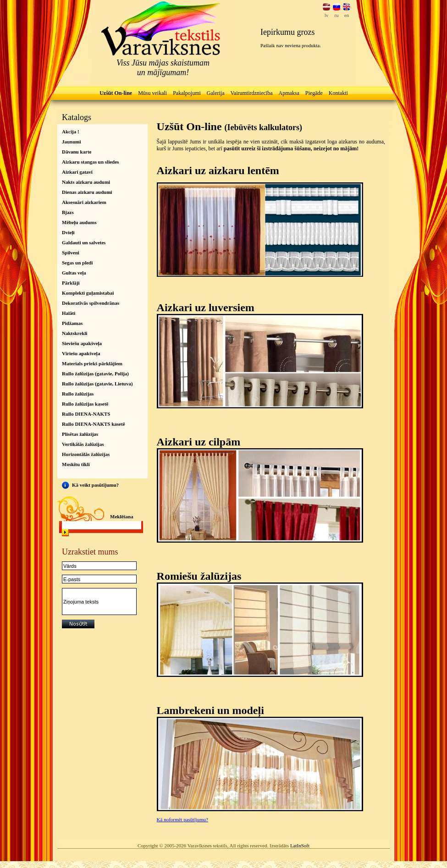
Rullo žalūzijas (78, 394)
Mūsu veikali (152, 93)
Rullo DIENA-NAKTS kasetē (94, 424)
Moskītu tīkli (76, 464)
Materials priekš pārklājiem (92, 363)
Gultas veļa (74, 273)
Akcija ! (71, 132)
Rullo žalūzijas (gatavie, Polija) (95, 374)
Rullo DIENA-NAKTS (86, 414)
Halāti (69, 313)
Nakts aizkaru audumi (86, 182)
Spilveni (71, 253)
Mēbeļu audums (79, 222)
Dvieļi (68, 232)
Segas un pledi (77, 263)
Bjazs (68, 212)
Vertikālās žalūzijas (83, 444)
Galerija (216, 93)
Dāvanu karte (77, 152)
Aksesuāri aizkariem (84, 202)
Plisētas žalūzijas (80, 434)
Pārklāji (71, 283)
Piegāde (314, 93)
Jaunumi (72, 142)
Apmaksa (289, 93)
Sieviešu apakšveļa (82, 343)
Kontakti (338, 93)
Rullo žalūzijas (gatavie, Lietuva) (97, 384)
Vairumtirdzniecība (252, 93)
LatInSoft (300, 846)
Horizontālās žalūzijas (86, 454)
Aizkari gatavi (77, 172)
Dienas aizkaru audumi (87, 192)
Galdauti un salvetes (84, 242)
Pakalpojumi (187, 93)
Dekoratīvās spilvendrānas (91, 303)
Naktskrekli (74, 333)
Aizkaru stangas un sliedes (90, 162)
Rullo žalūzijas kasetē (85, 404)
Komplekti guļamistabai (88, 293)
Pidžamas (72, 323)
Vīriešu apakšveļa (81, 353)
